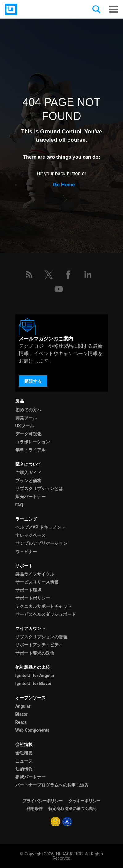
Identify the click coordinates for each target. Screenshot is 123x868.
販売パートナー (31, 497)
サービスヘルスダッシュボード (46, 614)
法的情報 (24, 769)
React (21, 722)
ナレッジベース (31, 535)
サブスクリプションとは (39, 489)
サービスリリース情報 (37, 582)
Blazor (22, 714)
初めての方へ (28, 410)
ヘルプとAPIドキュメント (41, 527)
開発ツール (26, 418)
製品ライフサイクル (35, 574)
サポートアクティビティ (39, 645)
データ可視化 (28, 434)
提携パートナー (31, 777)
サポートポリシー (33, 598)
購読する (33, 381)
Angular (23, 706)
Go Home (64, 185)
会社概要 (24, 753)
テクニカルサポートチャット (43, 606)
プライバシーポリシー (43, 801)
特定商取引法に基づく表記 (72, 809)
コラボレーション (33, 442)
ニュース (24, 761)
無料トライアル (31, 450)
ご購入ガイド (28, 473)
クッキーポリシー (84, 801)
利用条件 (35, 809)
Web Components (33, 730)
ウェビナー (26, 552)
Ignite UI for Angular (35, 676)
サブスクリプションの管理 (41, 637)
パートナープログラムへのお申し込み (52, 785)
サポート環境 (28, 590)
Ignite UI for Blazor (34, 684)
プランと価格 (28, 481)
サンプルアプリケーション (41, 543)
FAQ (19, 505)
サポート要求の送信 (35, 653)
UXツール (25, 426)
